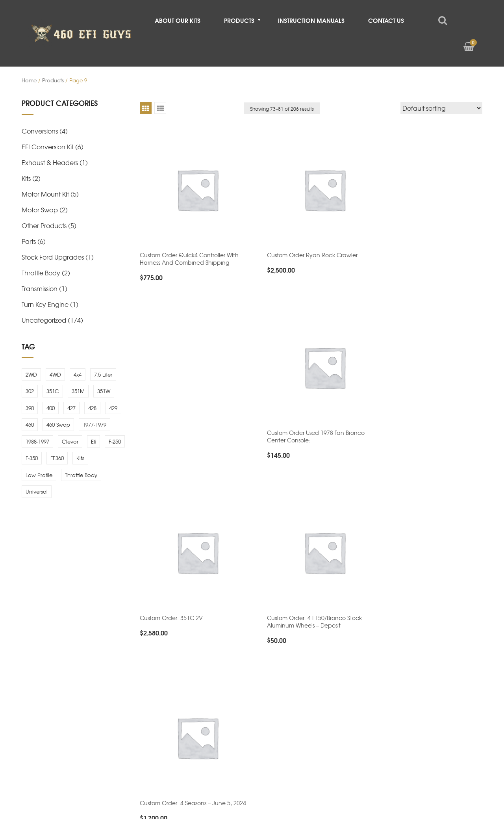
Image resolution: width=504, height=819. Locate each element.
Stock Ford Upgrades (53, 257)
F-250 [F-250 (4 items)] (115, 441)
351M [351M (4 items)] (78, 391)
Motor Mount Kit (45, 194)
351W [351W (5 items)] (104, 391)
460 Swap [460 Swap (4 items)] (58, 424)
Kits (26, 178)
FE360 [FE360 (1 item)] (57, 458)
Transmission (40, 288)
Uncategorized (44, 320)
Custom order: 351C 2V (171, 422)
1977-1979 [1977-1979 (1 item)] (94, 424)
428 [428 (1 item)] (92, 408)
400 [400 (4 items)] (51, 408)
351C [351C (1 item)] (53, 391)
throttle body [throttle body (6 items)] (81, 475)
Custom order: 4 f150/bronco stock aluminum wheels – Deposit (305, 426)
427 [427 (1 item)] (71, 408)
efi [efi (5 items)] (94, 441)
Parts (29, 241)
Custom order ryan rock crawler (303, 246)
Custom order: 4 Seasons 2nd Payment (310, 575)
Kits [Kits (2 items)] (80, 458)
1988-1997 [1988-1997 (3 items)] (37, 441)
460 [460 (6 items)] (30, 424)
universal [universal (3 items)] (37, 491)
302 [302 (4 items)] (30, 391)
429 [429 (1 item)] (113, 408)
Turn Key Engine (45, 304)
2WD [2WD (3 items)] (31, 374)
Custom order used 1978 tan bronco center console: (425, 250)
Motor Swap (40, 210)
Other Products (44, 225)
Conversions (40, 131)
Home (29, 80)
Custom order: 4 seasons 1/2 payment (191, 598)
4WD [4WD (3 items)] (55, 374)
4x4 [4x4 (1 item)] (78, 374)
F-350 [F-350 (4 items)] (32, 458)
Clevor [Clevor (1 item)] (70, 441)
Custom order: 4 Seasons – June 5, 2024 (429, 422)
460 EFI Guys (94, 771)
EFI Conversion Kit (48, 147)
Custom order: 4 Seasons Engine (419, 598)
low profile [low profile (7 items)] (39, 475)
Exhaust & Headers (50, 162)
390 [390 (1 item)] (30, 408)
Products (53, 80)
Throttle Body (41, 273)
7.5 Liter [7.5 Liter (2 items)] (103, 374)
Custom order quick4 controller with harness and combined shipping (189, 250)
